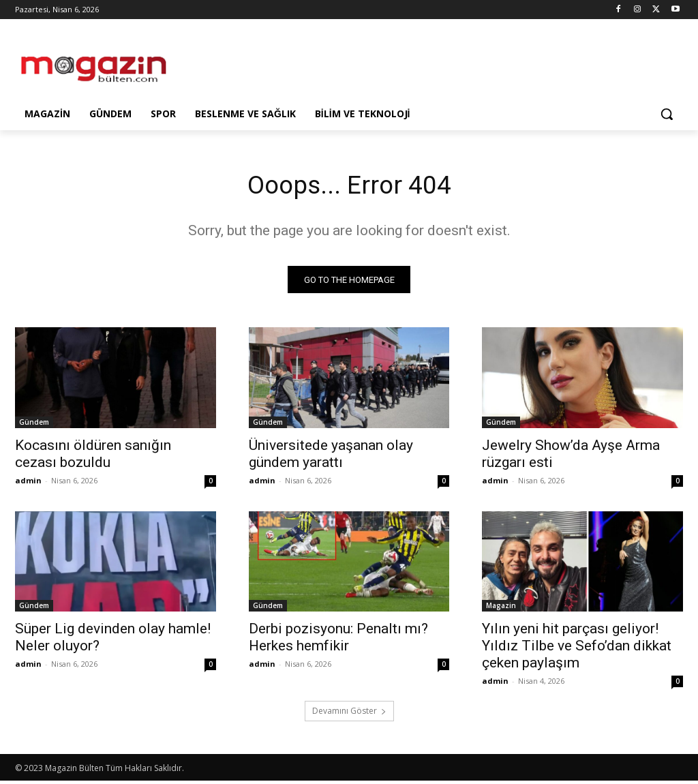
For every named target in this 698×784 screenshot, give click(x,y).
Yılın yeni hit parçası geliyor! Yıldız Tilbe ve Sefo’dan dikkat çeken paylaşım (577, 649)
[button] (667, 114)
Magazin (501, 609)
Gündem (34, 425)
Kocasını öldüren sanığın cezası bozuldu (93, 456)
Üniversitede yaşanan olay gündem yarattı (331, 456)
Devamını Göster (349, 714)
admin (28, 483)
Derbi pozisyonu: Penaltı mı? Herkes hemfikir (338, 640)
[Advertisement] (335, 63)
